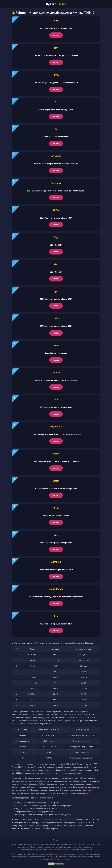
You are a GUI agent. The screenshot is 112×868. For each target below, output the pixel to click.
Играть (56, 35)
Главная (56, 840)
